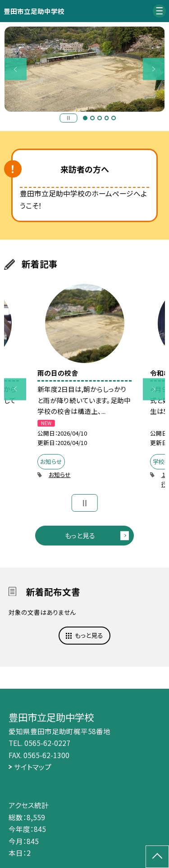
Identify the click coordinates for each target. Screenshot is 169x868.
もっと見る (80, 535)
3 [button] (100, 118)
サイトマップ (33, 767)
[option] (85, 69)
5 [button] (114, 118)
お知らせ (60, 475)
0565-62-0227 (47, 743)
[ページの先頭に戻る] (157, 857)
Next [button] (154, 69)
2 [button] (92, 118)
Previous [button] (16, 69)
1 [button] (85, 118)
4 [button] (107, 118)
